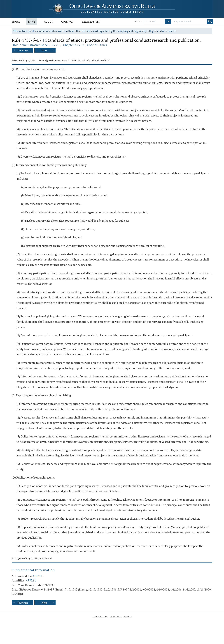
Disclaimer (100, 617)
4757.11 (38, 576)
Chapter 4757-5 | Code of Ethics (85, 45)
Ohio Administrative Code (30, 45)
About (48, 22)
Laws (32, 22)
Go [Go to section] (168, 21)
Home (16, 22)
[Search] (210, 21)
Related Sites (91, 22)
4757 (55, 45)
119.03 (65, 60)
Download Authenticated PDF (94, 60)
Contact (68, 22)
